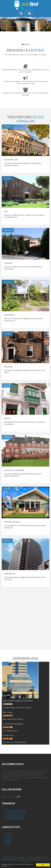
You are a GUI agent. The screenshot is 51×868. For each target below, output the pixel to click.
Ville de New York (20, 742)
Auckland (28, 708)
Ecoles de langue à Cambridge (17, 813)
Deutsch (9, 840)
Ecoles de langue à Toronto (16, 815)
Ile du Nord (20, 708)
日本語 (9, 845)
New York (10, 742)
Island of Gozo (12, 719)
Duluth (15, 731)
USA (4, 731)
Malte (5, 719)
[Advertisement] (25, 618)
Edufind (38, 860)
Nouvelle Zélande (9, 708)
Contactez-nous (8, 857)
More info (9, 866)
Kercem (20, 719)
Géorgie (9, 731)
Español (9, 836)
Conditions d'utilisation (18, 860)
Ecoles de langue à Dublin (15, 819)
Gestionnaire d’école (33, 857)
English (9, 834)
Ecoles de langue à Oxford (16, 811)
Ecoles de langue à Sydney (16, 817)
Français (9, 838)
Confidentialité (20, 857)
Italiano (9, 843)
